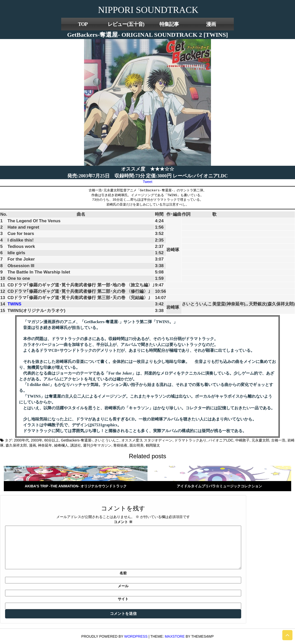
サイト (123, 599)
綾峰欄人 (61, 445)
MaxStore (175, 636)
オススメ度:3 (132, 440)
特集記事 (169, 24)
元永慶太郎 (260, 440)
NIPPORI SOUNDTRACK (148, 10)
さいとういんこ (107, 440)
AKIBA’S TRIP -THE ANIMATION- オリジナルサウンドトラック (76, 486)
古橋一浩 (278, 440)
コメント (123, 522)
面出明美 (137, 445)
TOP (83, 24)
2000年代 (21, 440)
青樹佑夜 (120, 445)
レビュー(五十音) (126, 24)
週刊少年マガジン (97, 445)
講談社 (76, 445)
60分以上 (52, 440)
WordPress (136, 636)
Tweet (147, 182)
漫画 (211, 24)
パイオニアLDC (221, 440)
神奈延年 (45, 445)
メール (123, 586)
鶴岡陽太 (153, 445)
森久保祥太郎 (16, 445)
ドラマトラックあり (190, 440)
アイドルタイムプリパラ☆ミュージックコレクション (219, 486)
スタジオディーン (158, 440)
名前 (123, 573)
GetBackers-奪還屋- (77, 440)
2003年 (37, 440)
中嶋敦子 (242, 440)
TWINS (14, 304)
